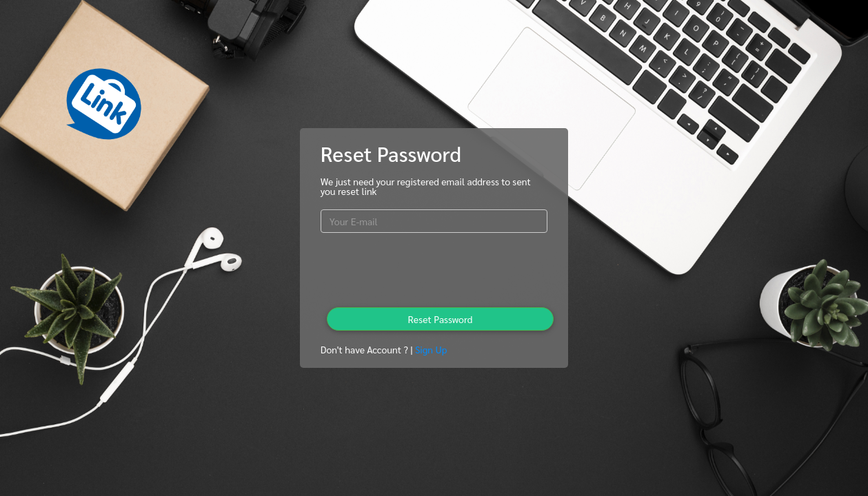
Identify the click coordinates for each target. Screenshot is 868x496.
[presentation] (434, 270)
